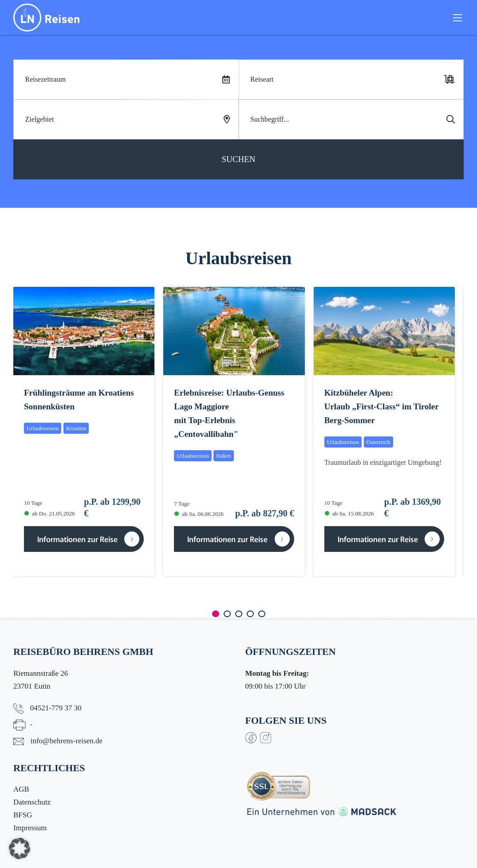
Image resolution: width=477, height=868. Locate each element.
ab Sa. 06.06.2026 (199, 514)
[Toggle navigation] (457, 21)
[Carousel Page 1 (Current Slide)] (216, 614)
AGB (21, 789)
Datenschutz (32, 802)
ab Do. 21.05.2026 (50, 513)
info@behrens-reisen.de (67, 741)
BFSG (23, 815)
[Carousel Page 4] (250, 614)
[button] (20, 848)
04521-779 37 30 (56, 708)
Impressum (30, 828)
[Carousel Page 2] (227, 614)
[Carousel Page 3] (239, 614)
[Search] (351, 119)
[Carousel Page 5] (262, 614)
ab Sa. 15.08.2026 (349, 513)
